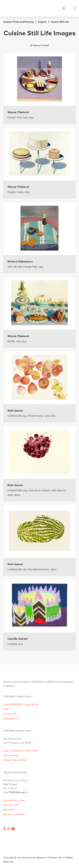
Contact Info (10, 714)
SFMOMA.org (16, 792)
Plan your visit (11, 805)
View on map (11, 756)
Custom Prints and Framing (18, 22)
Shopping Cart (11, 719)
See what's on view (14, 800)
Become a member (14, 814)
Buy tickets (9, 810)
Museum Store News (15, 760)
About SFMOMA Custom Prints (21, 705)
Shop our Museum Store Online (21, 751)
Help (6, 709)
